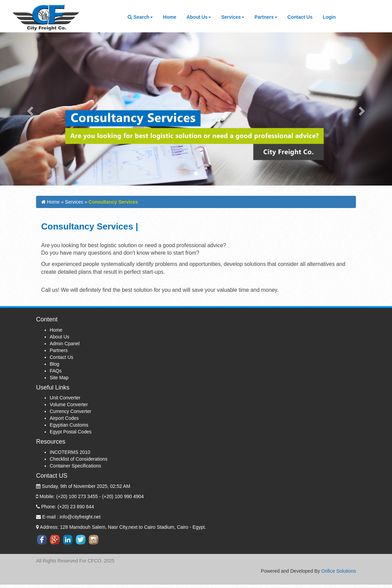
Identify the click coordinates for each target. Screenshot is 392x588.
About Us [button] (199, 17)
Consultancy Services (113, 202)
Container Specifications (75, 468)
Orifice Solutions (339, 571)
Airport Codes (64, 420)
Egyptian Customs (69, 427)
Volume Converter (69, 407)
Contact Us (303, 17)
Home (172, 17)
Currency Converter (70, 413)
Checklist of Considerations (79, 461)
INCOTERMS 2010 (70, 454)
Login (329, 17)
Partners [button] (266, 17)
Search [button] (140, 17)
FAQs (56, 372)
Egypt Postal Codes (71, 434)
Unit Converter (65, 400)
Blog (54, 366)
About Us (60, 338)
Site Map (59, 379)
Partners (59, 352)
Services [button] (233, 17)
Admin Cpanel (65, 345)
